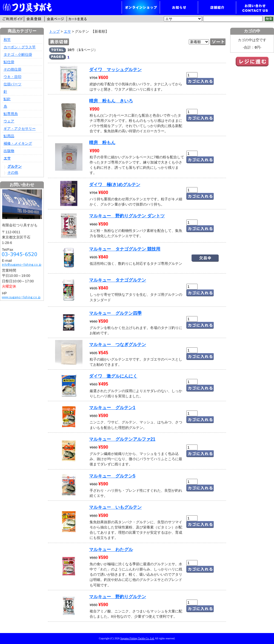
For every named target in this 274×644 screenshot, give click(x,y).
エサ (67, 31)
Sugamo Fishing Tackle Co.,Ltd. (137, 638)
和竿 (7, 40)
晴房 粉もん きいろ (111, 101)
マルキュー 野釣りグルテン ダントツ (127, 216)
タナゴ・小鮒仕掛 (18, 54)
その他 (13, 172)
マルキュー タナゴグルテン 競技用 (125, 249)
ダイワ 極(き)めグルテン (115, 185)
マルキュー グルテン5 (112, 476)
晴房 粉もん (102, 143)
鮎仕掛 (9, 62)
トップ (54, 31)
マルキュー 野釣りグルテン (118, 597)
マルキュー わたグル (111, 549)
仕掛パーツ (12, 84)
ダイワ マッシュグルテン (115, 70)
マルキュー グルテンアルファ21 (122, 439)
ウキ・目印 (12, 77)
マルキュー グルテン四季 (115, 313)
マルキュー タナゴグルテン (118, 280)
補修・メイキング (18, 143)
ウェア (9, 121)
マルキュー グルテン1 (112, 408)
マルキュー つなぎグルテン (118, 345)
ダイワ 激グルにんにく (113, 376)
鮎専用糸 (11, 114)
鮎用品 (9, 136)
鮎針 (7, 99)
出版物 (9, 151)
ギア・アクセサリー (20, 129)
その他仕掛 (12, 69)
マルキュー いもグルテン (115, 507)
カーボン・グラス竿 (20, 47)
